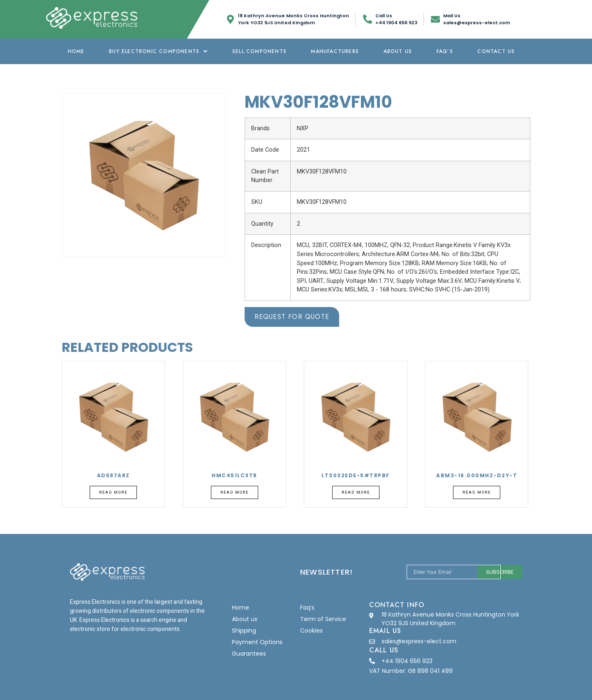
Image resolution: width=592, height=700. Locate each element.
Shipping (244, 631)
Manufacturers (335, 51)
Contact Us (496, 51)
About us (398, 51)
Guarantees (249, 654)
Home (76, 51)
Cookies (311, 631)
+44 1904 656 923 (407, 661)
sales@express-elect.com (419, 641)
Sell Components (259, 51)
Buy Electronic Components (158, 51)
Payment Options (257, 642)
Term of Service (323, 619)
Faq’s (445, 51)
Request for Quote (292, 317)
